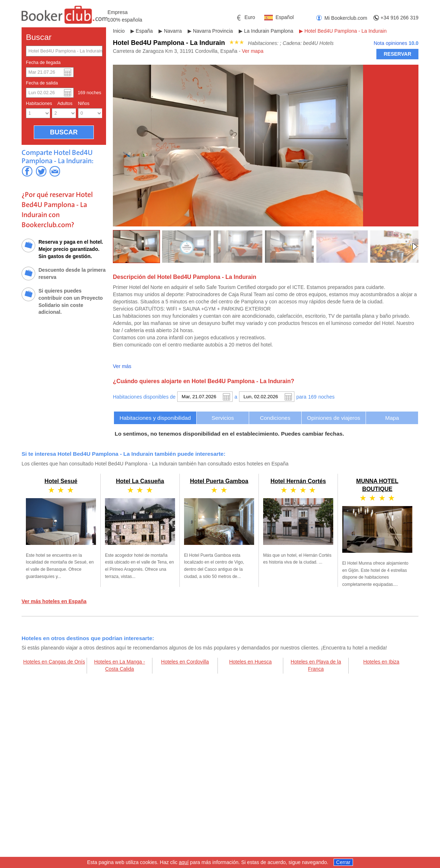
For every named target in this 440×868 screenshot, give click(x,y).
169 (312, 397)
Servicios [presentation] (223, 418)
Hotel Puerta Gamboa (219, 481)
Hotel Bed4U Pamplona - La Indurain (346, 31)
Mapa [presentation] (392, 418)
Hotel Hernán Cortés (298, 481)
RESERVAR (397, 54)
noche (327, 397)
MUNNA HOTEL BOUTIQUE (377, 529)
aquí (184, 863)
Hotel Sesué (61, 481)
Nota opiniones (396, 43)
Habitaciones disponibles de (144, 397)
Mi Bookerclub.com (346, 18)
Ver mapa (253, 51)
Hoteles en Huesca (250, 662)
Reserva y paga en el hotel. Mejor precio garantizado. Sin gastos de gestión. (71, 249)
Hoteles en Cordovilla (185, 662)
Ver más (122, 366)
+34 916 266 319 (400, 18)
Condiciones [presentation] (275, 418)
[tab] (155, 418)
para (301, 397)
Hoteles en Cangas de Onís (54, 662)
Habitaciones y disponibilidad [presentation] (155, 418)
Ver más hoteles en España (54, 601)
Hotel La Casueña (140, 481)
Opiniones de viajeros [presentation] (334, 418)
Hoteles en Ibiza (381, 662)
